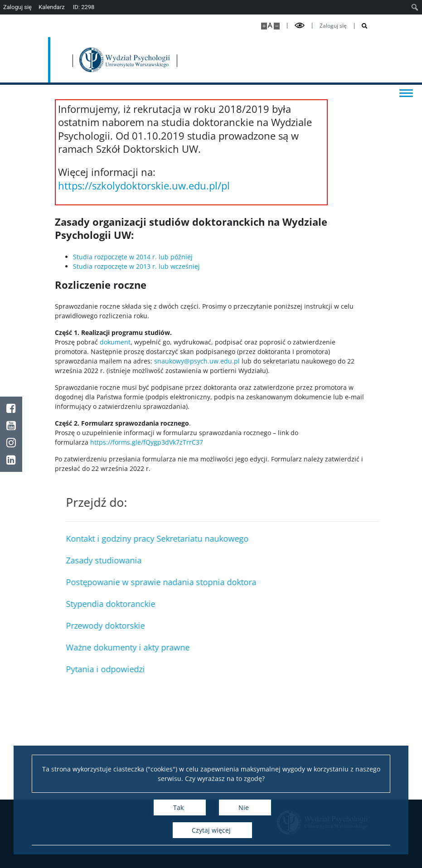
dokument (115, 342)
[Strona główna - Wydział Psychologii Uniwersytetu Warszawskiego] (202, 60)
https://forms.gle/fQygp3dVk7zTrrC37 (147, 442)
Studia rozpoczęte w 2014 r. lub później (134, 257)
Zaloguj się (333, 26)
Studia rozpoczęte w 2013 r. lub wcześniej (136, 266)
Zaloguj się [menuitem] (17, 7)
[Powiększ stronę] (264, 26)
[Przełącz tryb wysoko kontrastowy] (300, 26)
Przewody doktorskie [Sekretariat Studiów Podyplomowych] (287, 626)
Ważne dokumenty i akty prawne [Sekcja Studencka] (309, 647)
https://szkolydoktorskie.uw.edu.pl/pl (144, 185)
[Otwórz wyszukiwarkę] (361, 26)
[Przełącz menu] (406, 92)
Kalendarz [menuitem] (52, 7)
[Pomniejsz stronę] (277, 26)
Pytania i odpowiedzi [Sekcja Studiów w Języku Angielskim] (287, 669)
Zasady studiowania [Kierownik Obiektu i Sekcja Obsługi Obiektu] (285, 560)
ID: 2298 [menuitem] (84, 7)
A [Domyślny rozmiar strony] (270, 25)
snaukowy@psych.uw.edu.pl (197, 361)
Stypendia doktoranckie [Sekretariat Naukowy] (292, 604)
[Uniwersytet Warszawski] (105, 60)
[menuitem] (415, 7)
